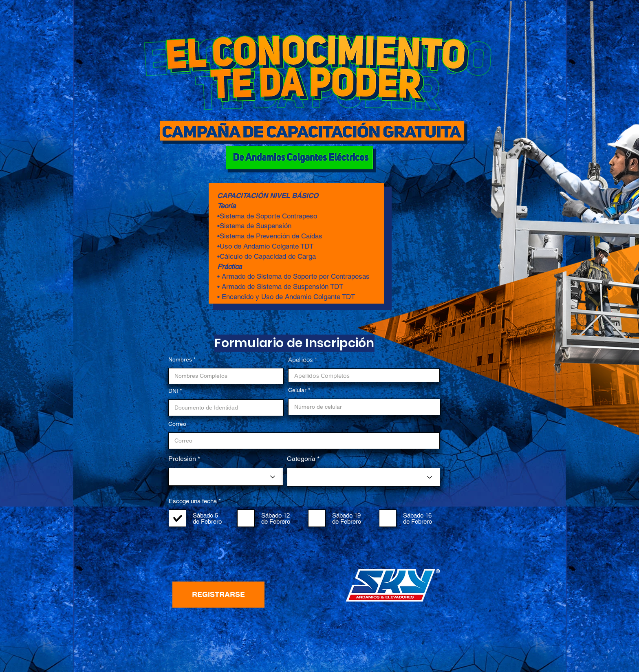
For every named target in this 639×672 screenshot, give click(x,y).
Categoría (301, 459)
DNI (173, 391)
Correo (177, 424)
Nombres (180, 359)
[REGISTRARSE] (218, 595)
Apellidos (301, 360)
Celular (297, 390)
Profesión (182, 459)
